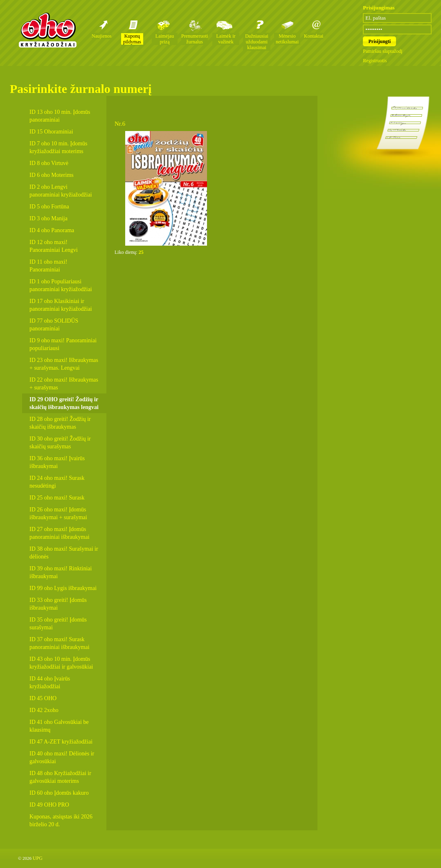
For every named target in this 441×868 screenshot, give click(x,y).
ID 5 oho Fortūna (49, 207)
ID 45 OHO (43, 698)
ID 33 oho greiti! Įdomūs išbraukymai (58, 604)
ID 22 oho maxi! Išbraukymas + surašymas (64, 384)
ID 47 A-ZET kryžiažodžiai (61, 742)
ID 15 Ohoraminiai (51, 132)
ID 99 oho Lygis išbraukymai (63, 588)
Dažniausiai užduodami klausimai (257, 42)
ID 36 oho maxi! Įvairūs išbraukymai (57, 462)
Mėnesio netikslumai (287, 39)
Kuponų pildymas (132, 39)
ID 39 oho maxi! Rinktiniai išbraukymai (61, 572)
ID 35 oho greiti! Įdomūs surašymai (58, 624)
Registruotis (375, 61)
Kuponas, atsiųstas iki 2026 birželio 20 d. (61, 821)
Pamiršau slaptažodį (382, 51)
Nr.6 (120, 124)
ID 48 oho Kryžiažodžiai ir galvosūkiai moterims (60, 777)
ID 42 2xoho (44, 710)
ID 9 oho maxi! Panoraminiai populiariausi (63, 344)
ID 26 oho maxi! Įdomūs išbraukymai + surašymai (58, 513)
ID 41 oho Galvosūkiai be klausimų (59, 726)
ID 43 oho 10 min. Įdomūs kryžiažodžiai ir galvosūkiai (61, 663)
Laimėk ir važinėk (226, 39)
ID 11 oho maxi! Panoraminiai (48, 266)
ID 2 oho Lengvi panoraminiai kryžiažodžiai (61, 191)
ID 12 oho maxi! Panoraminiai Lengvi (54, 246)
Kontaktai (314, 36)
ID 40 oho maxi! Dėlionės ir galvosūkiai (62, 757)
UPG (38, 858)
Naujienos (102, 36)
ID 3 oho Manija (48, 218)
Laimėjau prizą (165, 39)
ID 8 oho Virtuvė (49, 163)
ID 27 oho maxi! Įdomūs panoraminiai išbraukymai (60, 533)
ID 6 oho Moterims (52, 175)
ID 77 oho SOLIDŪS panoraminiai (54, 325)
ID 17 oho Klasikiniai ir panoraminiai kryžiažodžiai (61, 305)
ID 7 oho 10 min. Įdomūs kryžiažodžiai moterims (59, 147)
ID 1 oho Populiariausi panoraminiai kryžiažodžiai (61, 285)
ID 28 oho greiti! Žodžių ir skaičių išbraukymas (60, 423)
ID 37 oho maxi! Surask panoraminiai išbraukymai (60, 643)
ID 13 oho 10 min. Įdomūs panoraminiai (60, 116)
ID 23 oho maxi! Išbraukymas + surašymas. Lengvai (64, 364)
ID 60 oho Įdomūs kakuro (59, 793)
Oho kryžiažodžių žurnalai (47, 30)
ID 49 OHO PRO (49, 805)
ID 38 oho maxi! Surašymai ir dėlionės (64, 553)
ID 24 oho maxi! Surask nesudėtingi (57, 482)
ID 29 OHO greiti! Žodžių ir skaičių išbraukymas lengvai (64, 403)
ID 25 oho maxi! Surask (57, 498)
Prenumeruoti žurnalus (195, 39)
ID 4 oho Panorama (52, 230)
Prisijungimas (379, 8)
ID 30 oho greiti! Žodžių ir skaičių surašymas (60, 443)
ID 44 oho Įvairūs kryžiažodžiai (50, 683)
